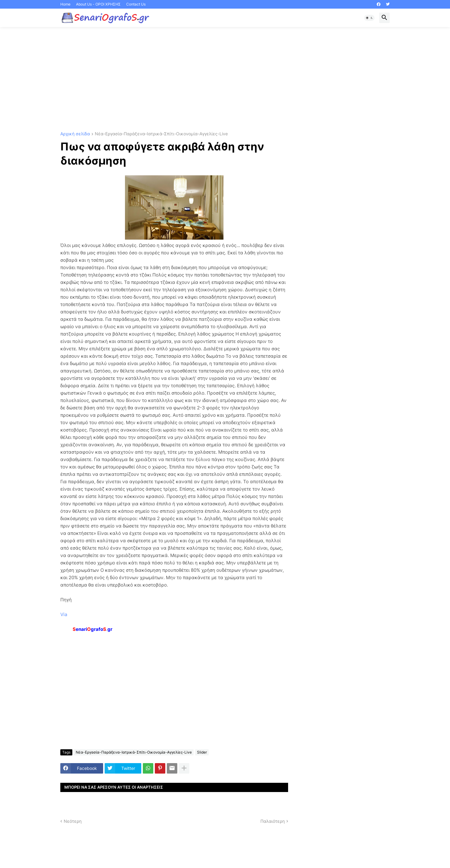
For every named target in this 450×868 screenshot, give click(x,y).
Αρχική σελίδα (75, 134)
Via (64, 614)
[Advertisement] (225, 79)
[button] (369, 18)
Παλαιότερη (273, 821)
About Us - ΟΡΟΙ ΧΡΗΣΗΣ (98, 4)
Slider (202, 752)
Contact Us (136, 4)
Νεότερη (73, 821)
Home (65, 4)
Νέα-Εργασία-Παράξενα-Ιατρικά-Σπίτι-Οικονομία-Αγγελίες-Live (161, 134)
